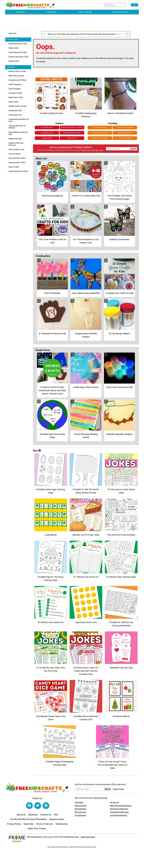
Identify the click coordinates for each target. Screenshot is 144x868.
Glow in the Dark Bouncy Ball (119, 387)
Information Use (97, 150)
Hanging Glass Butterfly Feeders (86, 335)
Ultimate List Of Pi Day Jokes (86, 535)
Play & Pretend (14, 154)
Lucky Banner (51, 535)
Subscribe (13, 33)
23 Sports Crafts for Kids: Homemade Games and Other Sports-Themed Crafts (52, 390)
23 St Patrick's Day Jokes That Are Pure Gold (51, 669)
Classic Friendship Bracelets (120, 113)
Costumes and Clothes (17, 80)
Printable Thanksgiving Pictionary (86, 115)
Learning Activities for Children (17, 127)
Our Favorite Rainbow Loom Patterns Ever (86, 241)
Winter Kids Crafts (100, 127)
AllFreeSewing (80, 812)
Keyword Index (57, 819)
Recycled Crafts (47, 127)
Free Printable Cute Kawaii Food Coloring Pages (119, 197)
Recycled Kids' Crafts (17, 158)
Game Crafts (13, 102)
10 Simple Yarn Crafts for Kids (119, 293)
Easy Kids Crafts (47, 133)
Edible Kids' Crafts (16, 97)
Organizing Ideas (15, 139)
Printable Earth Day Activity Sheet (52, 436)
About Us (21, 815)
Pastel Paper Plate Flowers (86, 387)
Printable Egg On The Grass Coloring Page (51, 579)
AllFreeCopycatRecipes (119, 809)
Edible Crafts (14, 48)
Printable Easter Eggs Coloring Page (51, 491)
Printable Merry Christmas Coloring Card (86, 718)
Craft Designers (15, 89)
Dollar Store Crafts (125, 133)
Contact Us (46, 815)
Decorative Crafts (15, 93)
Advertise (33, 815)
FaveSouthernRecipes (119, 815)
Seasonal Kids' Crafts (17, 163)
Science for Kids (125, 138)
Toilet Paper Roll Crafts (18, 52)
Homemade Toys (15, 115)
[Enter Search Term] (115, 5)
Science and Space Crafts (19, 57)
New (37, 451)
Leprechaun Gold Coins (86, 622)
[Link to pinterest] (46, 806)
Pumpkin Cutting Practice (51, 113)
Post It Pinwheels (52, 293)
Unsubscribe (62, 824)
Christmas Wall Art (121, 716)
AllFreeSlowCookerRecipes (121, 806)
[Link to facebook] (29, 806)
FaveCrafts (79, 802)
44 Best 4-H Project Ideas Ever (86, 196)
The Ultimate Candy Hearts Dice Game (51, 718)
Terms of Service (44, 824)
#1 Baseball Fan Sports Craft (52, 334)
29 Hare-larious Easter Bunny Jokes (121, 491)
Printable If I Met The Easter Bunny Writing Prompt (86, 491)
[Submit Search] (135, 5)
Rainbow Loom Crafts (100, 138)
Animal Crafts (14, 61)
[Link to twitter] (38, 806)
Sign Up (133, 149)
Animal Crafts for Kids (17, 71)
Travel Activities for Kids (18, 171)
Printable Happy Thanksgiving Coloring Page (59, 763)
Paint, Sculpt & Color (16, 149)
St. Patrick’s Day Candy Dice (51, 622)
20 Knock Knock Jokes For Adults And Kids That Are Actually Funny (86, 671)
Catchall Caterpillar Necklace (119, 434)
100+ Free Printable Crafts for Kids (52, 241)
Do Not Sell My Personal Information (29, 819)
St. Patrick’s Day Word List (86, 577)
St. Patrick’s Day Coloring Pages (121, 577)
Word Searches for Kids (18, 44)
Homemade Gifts (15, 111)
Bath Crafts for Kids (16, 76)
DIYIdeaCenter (80, 815)
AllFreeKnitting (80, 809)
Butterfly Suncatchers (119, 239)
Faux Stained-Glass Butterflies (86, 293)
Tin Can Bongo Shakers (119, 334)
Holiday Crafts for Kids (17, 106)
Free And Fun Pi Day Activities (121, 535)
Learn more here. (88, 837)
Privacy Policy (86, 150)
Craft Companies (15, 84)
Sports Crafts (14, 167)
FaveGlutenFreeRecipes (119, 812)
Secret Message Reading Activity (86, 436)
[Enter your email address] (89, 789)
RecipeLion (114, 802)
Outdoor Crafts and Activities (16, 144)
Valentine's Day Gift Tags (121, 668)
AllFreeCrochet (80, 806)
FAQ (56, 815)
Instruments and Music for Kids (19, 120)
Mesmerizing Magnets (52, 196)
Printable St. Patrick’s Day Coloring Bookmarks (121, 624)
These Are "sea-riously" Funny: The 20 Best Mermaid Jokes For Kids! (112, 765)
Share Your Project (37, 828)
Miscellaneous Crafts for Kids (18, 133)
